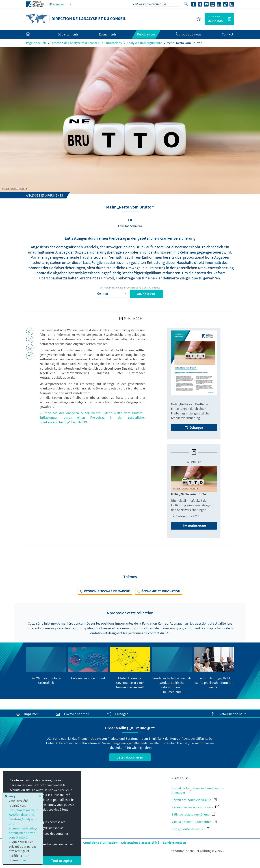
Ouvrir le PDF (146, 294)
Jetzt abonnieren (130, 757)
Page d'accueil (36, 43)
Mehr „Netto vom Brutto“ (185, 43)
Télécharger (194, 427)
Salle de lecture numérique (193, 814)
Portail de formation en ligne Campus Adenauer (198, 790)
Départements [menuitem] (68, 34)
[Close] (40, 796)
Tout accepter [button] (62, 860)
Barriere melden (174, 843)
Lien (25, 860)
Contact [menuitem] (227, 34)
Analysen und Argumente (144, 43)
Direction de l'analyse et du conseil (75, 43)
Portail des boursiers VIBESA (194, 800)
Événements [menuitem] (108, 34)
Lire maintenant (194, 526)
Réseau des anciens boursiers (195, 807)
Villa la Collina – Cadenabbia (194, 822)
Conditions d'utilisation (100, 843)
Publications (113, 43)
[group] (46, 666)
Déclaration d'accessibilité (140, 843)
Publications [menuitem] (146, 34)
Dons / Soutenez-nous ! (191, 829)
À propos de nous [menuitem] (188, 34)
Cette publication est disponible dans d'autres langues (130, 288)
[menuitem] (32, 34)
